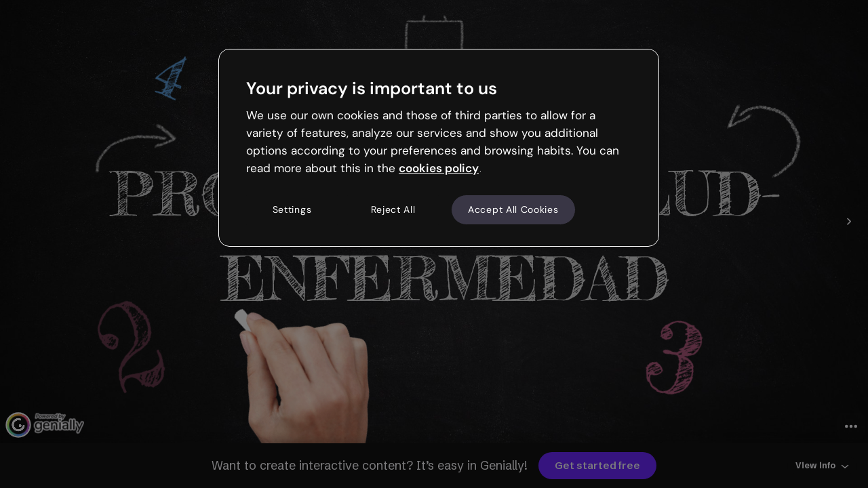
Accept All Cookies (513, 209)
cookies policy (439, 168)
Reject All (393, 209)
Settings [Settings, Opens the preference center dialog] (292, 209)
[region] (439, 148)
